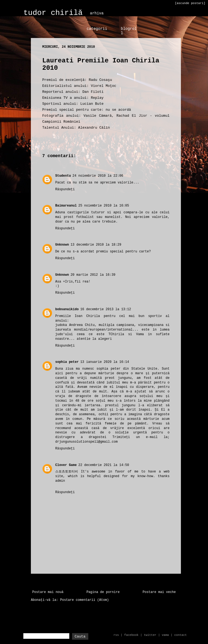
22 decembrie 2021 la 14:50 (104, 465)
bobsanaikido (67, 309)
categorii (97, 29)
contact (180, 635)
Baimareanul (66, 206)
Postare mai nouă (48, 592)
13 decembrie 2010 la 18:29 (96, 245)
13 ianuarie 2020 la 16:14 (105, 362)
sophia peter (67, 362)
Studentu (63, 176)
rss (116, 635)
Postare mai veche (159, 592)
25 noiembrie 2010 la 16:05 (104, 206)
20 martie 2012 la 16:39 (93, 275)
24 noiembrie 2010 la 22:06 (98, 176)
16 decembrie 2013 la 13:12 (105, 309)
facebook (131, 635)
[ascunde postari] (190, 3)
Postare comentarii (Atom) (84, 600)
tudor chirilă (53, 13)
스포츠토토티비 (67, 472)
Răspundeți (65, 189)
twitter (150, 635)
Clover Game (66, 465)
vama (165, 635)
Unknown (62, 245)
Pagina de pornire (103, 592)
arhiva (97, 13)
